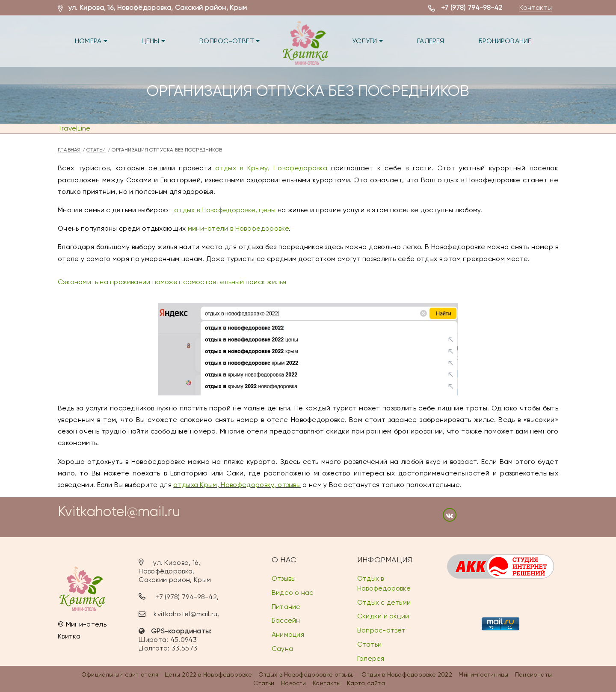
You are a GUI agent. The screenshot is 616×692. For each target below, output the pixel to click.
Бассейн (286, 620)
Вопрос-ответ (230, 41)
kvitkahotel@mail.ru (185, 614)
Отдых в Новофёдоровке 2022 (407, 674)
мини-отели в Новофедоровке (238, 228)
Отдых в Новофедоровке (384, 583)
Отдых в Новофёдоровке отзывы (307, 674)
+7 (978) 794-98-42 (472, 7)
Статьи (96, 150)
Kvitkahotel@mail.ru (119, 512)
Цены (153, 41)
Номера (91, 41)
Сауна (282, 649)
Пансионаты (533, 674)
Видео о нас (292, 593)
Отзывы (284, 578)
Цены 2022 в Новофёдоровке (208, 674)
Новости (294, 683)
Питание (286, 607)
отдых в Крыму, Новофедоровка (271, 168)
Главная (69, 150)
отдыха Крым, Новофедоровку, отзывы (237, 485)
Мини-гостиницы (483, 674)
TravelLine (74, 128)
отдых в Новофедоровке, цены (225, 210)
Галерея (431, 41)
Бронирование (505, 41)
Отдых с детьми (384, 602)
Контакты (536, 7)
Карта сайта (366, 683)
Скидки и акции (383, 616)
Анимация (288, 634)
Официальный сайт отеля (120, 674)
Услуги (367, 41)
